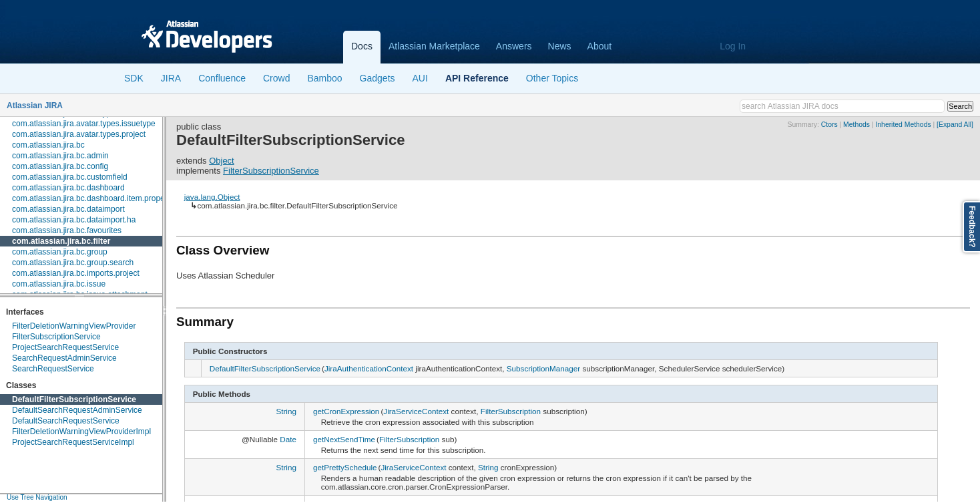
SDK (134, 78)
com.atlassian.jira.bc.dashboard (68, 188)
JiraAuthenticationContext (369, 368)
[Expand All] (955, 125)
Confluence (222, 78)
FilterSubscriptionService (56, 337)
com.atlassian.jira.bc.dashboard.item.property (93, 198)
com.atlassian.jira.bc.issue (59, 284)
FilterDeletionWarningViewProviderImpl (81, 432)
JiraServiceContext (416, 411)
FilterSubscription (511, 411)
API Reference (477, 78)
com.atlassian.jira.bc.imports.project (76, 273)
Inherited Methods (903, 125)
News (560, 46)
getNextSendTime (344, 439)
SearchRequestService (53, 369)
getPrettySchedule (345, 467)
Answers (514, 46)
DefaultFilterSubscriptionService (74, 399)
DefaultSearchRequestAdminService (77, 410)
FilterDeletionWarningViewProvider (74, 326)
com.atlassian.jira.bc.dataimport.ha (74, 220)
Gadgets (378, 78)
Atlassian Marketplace (434, 46)
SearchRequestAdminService (64, 358)
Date (288, 439)
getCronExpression (346, 411)
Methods (856, 125)
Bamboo (324, 78)
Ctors (829, 125)
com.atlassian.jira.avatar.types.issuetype (84, 124)
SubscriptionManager (543, 368)
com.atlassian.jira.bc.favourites (67, 230)
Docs (362, 46)
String (286, 411)
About (600, 46)
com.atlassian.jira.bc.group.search (73, 263)
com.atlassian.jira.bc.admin (60, 156)
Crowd (276, 78)
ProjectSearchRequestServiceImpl (73, 442)
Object (222, 161)
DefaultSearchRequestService (66, 421)
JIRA (171, 78)
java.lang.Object (212, 197)
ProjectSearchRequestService (65, 347)
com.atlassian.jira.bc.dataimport (68, 209)
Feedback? (972, 227)
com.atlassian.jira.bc (48, 145)
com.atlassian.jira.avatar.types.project (79, 134)
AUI (420, 78)
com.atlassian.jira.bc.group (60, 252)
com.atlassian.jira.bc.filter (61, 241)
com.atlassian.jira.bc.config (60, 166)
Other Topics (552, 78)
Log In (733, 46)
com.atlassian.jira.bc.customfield (70, 177)
